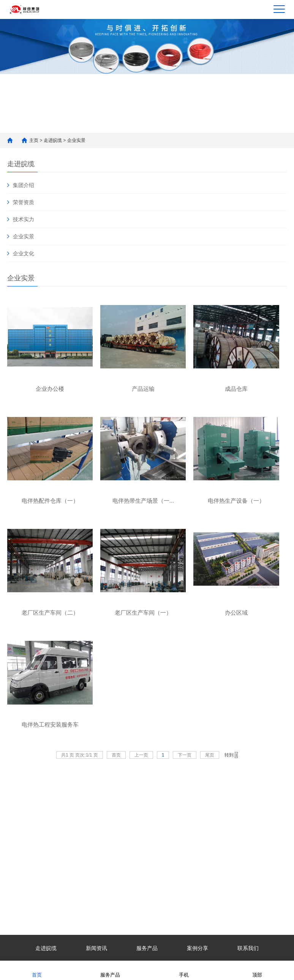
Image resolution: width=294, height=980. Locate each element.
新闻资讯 (96, 948)
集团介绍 (24, 185)
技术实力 (24, 219)
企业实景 (76, 140)
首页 (37, 970)
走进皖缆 (53, 140)
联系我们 (248, 948)
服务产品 (147, 948)
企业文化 (24, 253)
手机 (184, 970)
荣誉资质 (24, 202)
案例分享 (198, 948)
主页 (34, 140)
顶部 (257, 970)
